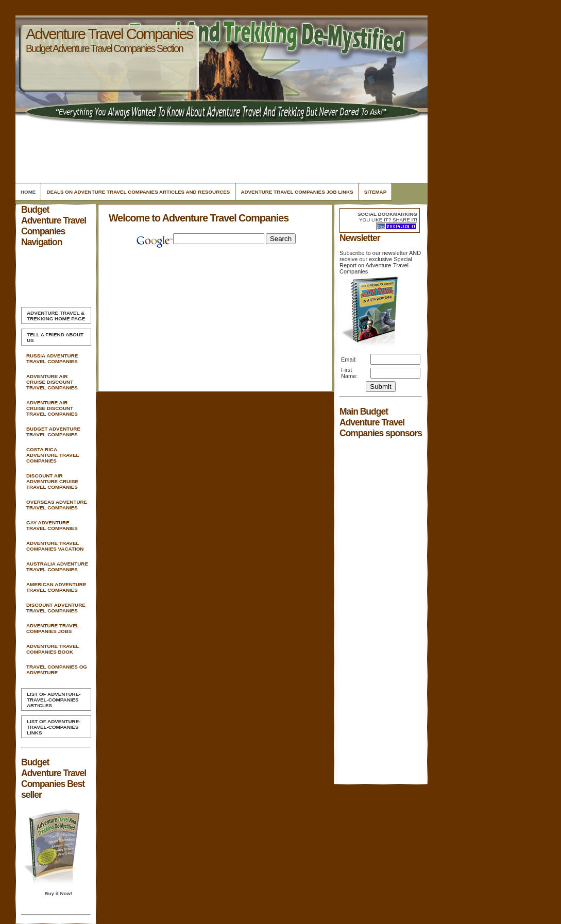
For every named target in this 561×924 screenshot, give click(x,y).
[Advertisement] (220, 152)
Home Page (56, 316)
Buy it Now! (58, 893)
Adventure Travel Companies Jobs (53, 628)
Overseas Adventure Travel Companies (57, 505)
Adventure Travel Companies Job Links (297, 192)
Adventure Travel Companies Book (53, 649)
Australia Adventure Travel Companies (57, 567)
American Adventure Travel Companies (56, 587)
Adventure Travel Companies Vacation (55, 546)
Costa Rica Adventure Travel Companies (53, 455)
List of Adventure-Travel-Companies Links (54, 727)
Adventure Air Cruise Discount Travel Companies (52, 382)
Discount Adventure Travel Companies (56, 608)
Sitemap (376, 192)
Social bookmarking (387, 214)
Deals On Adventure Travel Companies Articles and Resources (138, 192)
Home (28, 192)
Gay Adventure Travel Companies (52, 525)
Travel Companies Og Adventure (57, 670)
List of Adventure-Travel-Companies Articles (54, 700)
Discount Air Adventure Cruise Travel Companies (52, 481)
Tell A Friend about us (55, 337)
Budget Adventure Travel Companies (53, 432)
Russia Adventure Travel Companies (52, 358)
